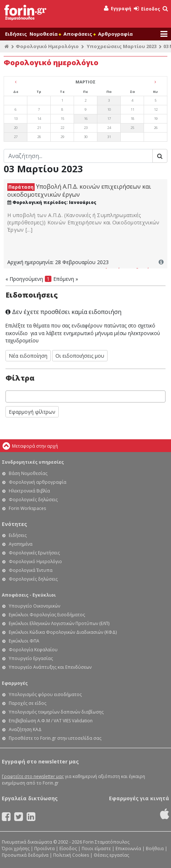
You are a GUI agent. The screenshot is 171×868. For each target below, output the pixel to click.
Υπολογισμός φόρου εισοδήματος (45, 694)
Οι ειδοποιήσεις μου (80, 356)
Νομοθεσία (45, 34)
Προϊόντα (44, 849)
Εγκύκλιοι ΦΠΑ (24, 641)
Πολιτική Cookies (71, 855)
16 (86, 119)
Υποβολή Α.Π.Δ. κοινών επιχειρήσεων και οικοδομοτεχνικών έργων (79, 191)
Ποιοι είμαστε (96, 849)
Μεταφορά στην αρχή (35, 446)
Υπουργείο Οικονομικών (34, 606)
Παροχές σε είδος (28, 703)
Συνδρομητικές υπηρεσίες (33, 462)
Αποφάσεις (79, 34)
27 (16, 137)
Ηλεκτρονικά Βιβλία (29, 491)
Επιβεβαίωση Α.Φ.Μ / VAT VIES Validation (51, 721)
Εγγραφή (118, 9)
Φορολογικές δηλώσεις (33, 500)
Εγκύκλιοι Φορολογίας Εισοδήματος (47, 615)
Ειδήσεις (16, 34)
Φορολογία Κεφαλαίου (33, 650)
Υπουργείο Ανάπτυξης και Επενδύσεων (50, 667)
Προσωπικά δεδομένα (25, 855)
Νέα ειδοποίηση (28, 356)
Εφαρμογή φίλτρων (32, 412)
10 (109, 109)
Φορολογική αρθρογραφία (38, 482)
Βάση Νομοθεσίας (28, 473)
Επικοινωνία (128, 849)
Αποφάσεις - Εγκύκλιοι (29, 595)
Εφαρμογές (15, 683)
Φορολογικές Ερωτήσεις (34, 553)
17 (109, 119)
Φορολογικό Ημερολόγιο (47, 46)
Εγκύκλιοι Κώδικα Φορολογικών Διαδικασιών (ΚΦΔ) (63, 632)
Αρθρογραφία (115, 34)
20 (16, 128)
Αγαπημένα (21, 544)
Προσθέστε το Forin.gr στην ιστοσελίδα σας (55, 738)
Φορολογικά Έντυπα (31, 570)
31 (109, 137)
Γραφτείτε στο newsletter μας (33, 776)
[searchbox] (10, 396)
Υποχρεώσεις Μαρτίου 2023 (122, 46)
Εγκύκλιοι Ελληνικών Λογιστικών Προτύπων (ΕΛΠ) (59, 623)
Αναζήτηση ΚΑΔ (25, 729)
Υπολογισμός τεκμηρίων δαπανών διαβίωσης (56, 712)
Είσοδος (147, 9)
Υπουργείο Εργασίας (31, 658)
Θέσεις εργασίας (111, 855)
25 (132, 128)
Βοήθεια (155, 849)
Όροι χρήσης (16, 849)
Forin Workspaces (27, 508)
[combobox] (85, 396)
